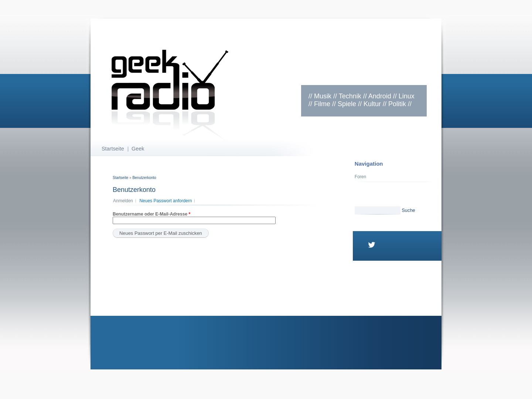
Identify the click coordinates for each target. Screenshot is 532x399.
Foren (360, 177)
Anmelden (123, 201)
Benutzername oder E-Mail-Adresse (151, 214)
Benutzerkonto (144, 178)
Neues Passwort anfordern (167, 201)
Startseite (113, 149)
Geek (138, 149)
